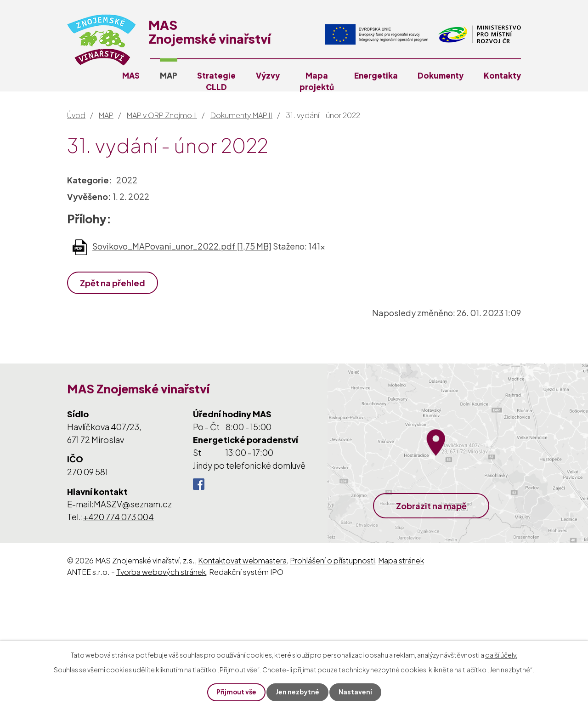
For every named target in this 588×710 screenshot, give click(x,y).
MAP (169, 75)
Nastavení (356, 692)
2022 (127, 180)
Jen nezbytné (298, 692)
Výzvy (268, 75)
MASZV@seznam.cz (133, 504)
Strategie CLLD (216, 81)
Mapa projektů (317, 81)
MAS (131, 75)
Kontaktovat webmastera (242, 560)
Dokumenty (441, 75)
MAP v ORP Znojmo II (162, 115)
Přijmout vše (236, 692)
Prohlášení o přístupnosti (332, 560)
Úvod (76, 115)
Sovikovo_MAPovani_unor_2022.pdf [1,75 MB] (182, 246)
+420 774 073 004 (119, 517)
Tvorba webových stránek (161, 572)
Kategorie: (90, 180)
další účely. (501, 654)
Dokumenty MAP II (241, 115)
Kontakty (502, 75)
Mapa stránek (401, 560)
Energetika (376, 75)
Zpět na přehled (113, 283)
